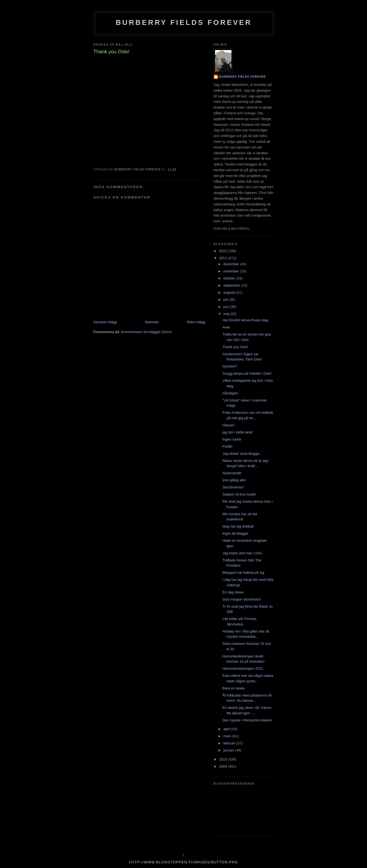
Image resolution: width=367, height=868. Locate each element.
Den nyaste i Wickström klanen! (247, 720)
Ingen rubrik (232, 439)
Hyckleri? (230, 366)
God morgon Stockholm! (242, 599)
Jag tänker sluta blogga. (241, 454)
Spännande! (232, 473)
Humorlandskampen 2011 (243, 669)
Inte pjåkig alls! (234, 480)
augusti (230, 292)
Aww (226, 327)
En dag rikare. (234, 592)
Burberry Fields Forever (184, 22)
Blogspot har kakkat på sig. (244, 573)
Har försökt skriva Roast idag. (246, 320)
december (232, 264)
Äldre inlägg (196, 322)
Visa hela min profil (232, 229)
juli (226, 300)
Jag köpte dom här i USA (242, 553)
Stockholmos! (233, 487)
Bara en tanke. (234, 688)
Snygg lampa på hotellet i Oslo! (247, 373)
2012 (224, 251)
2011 (224, 258)
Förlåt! (227, 446)
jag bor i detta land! (238, 432)
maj (227, 314)
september (232, 285)
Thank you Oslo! (235, 347)
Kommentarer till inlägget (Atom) (146, 332)
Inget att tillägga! (235, 533)
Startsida (152, 322)
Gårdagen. (231, 393)
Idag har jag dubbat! (238, 526)
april (227, 729)
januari (229, 750)
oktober (230, 278)
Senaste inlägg (105, 322)
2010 (224, 759)
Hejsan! (228, 425)
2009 (224, 766)
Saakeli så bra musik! (239, 494)
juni (227, 307)
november (232, 271)
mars (228, 736)
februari (230, 743)
